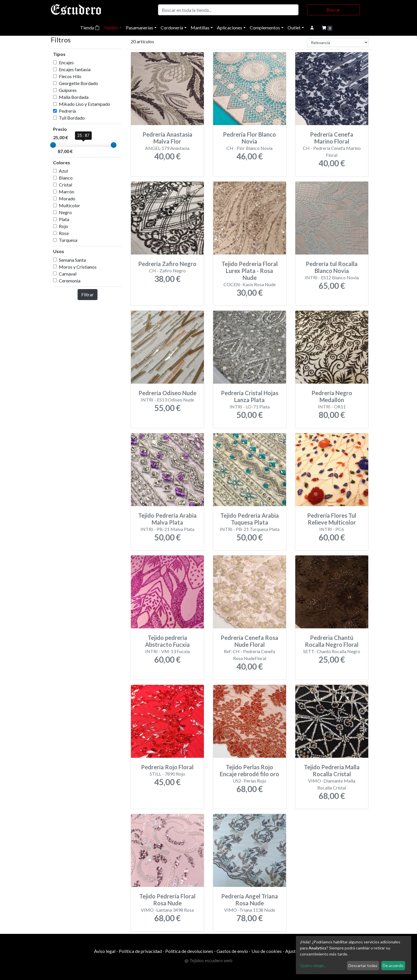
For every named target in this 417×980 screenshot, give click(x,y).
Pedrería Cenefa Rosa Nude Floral (249, 641)
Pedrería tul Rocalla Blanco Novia (332, 267)
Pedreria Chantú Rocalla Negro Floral (332, 641)
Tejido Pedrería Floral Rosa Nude (167, 900)
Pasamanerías (139, 28)
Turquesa (68, 240)
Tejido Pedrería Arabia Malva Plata (167, 519)
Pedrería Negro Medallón (332, 396)
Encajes (66, 62)
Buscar (333, 10)
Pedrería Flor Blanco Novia (249, 138)
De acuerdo (393, 965)
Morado (67, 198)
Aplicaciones (230, 28)
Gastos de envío (232, 951)
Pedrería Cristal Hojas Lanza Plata (250, 396)
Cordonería (172, 28)
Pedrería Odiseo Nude (167, 393)
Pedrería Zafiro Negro (167, 264)
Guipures (68, 90)
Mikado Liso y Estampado (84, 104)
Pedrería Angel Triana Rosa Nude (250, 900)
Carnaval (68, 274)
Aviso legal (105, 951)
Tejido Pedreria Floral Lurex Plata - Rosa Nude (250, 271)
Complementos (265, 28)
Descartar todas (363, 965)
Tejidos (111, 28)
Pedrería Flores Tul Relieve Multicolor (332, 519)
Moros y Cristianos (78, 267)
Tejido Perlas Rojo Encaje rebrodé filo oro (249, 770)
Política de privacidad (140, 951)
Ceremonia (70, 281)
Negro (65, 212)
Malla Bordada (74, 97)
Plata (64, 219)
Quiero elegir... (313, 965)
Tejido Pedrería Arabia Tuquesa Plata (250, 519)
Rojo (63, 226)
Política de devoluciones (189, 951)
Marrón (66, 192)
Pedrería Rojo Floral (167, 767)
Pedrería (67, 111)
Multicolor (69, 205)
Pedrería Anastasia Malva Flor (167, 138)
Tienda (90, 28)
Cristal (65, 185)
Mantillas (200, 28)
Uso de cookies (267, 951)
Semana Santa (72, 260)
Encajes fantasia (75, 69)
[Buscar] (228, 10)
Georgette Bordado (78, 83)
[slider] (53, 145)
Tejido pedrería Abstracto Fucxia (167, 641)
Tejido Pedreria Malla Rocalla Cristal (332, 770)
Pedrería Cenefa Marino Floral (332, 138)
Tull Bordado (72, 118)
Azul (63, 171)
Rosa (64, 233)
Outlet (294, 28)
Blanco (66, 178)
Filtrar (88, 294)
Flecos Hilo (70, 76)
